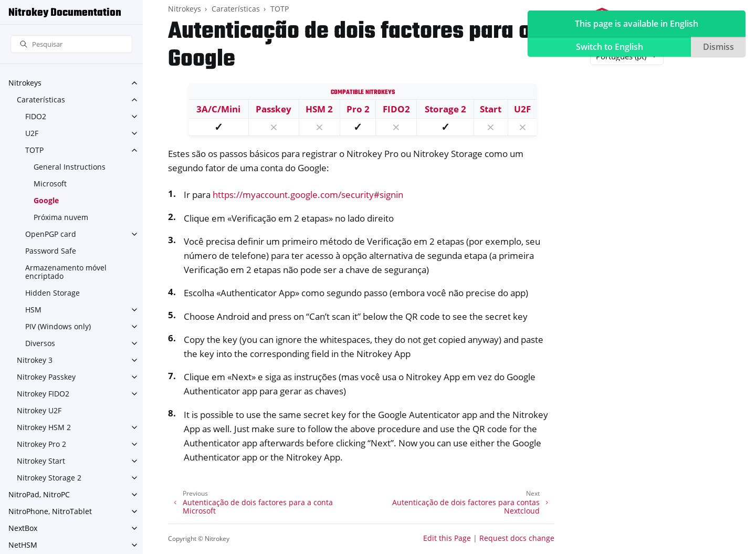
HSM (33, 310)
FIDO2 (36, 116)
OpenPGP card (51, 234)
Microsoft (50, 184)
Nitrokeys (25, 83)
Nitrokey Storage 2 (49, 478)
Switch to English (610, 47)
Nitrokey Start (41, 461)
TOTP (34, 150)
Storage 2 (445, 109)
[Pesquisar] (71, 44)
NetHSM (23, 545)
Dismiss (718, 47)
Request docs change (517, 538)
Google (46, 200)
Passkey (274, 109)
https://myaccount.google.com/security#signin (308, 195)
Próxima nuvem (61, 217)
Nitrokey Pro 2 (41, 444)
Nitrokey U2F (39, 410)
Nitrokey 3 (35, 360)
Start (491, 109)
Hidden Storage (52, 293)
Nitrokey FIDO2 (43, 394)
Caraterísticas (41, 100)
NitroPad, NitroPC (39, 494)
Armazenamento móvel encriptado (66, 272)
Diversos (40, 343)
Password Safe (51, 251)
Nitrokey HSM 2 (44, 427)
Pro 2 (358, 109)
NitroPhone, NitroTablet (50, 511)
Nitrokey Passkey (46, 377)
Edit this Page (447, 538)
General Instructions (70, 167)
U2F (32, 133)
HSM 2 (319, 109)
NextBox (23, 528)
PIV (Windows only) (58, 326)
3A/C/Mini (218, 109)
